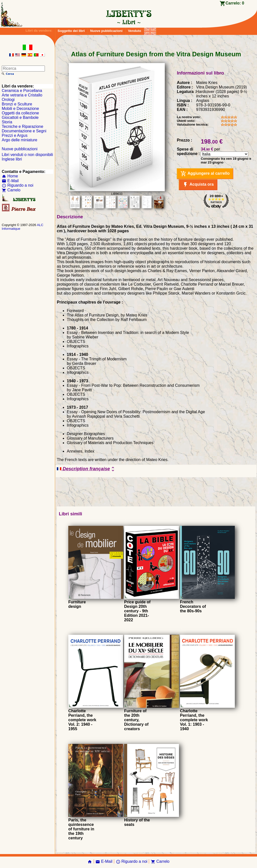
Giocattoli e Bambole (20, 118)
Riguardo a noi (18, 185)
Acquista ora (198, 185)
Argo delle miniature (19, 140)
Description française (86, 469)
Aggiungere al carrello (205, 174)
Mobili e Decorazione (20, 109)
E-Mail (10, 181)
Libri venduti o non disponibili (27, 155)
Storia (7, 122)
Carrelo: (235, 3)
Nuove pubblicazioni (106, 31)
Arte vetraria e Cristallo (22, 95)
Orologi (8, 100)
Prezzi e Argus (15, 135)
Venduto (134, 31)
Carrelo (11, 190)
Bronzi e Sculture (17, 104)
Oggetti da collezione (20, 113)
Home (10, 176)
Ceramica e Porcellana (22, 91)
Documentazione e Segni (24, 131)
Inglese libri (12, 159)
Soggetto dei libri (71, 31)
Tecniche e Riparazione (22, 126)
